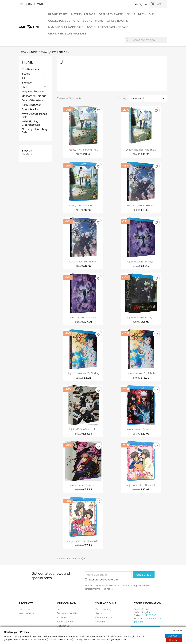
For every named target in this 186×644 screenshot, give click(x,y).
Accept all (173, 636)
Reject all (174, 640)
